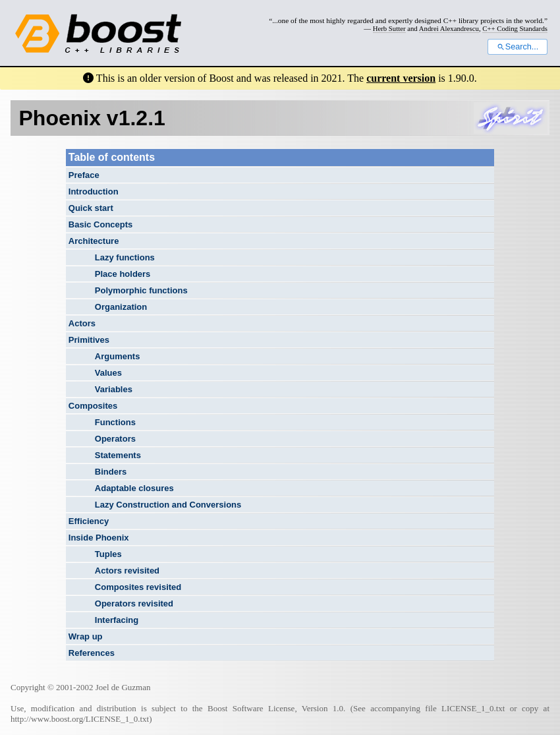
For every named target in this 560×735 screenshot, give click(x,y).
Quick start (91, 208)
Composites (93, 406)
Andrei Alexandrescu (449, 28)
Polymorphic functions (141, 290)
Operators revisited (134, 603)
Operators (115, 439)
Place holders (123, 274)
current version (401, 78)
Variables (114, 389)
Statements (118, 455)
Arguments (118, 356)
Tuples (108, 554)
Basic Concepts (101, 224)
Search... (518, 47)
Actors (82, 323)
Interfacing (117, 620)
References (92, 653)
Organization (121, 307)
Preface (84, 175)
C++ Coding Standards (515, 28)
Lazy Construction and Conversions (168, 505)
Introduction (94, 191)
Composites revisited (138, 587)
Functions (115, 422)
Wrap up (86, 636)
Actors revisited (127, 571)
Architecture (94, 241)
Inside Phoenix (99, 538)
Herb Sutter (389, 28)
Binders (111, 472)
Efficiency (89, 521)
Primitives (89, 340)
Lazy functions (125, 257)
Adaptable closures (134, 488)
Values (108, 373)
